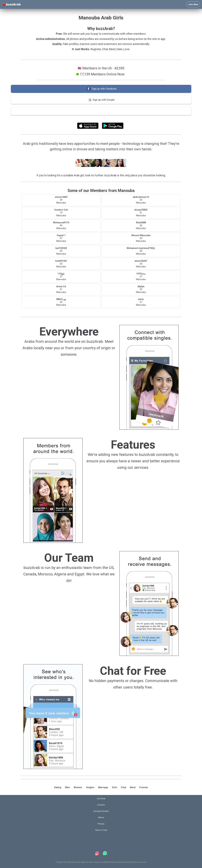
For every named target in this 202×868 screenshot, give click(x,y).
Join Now (193, 4)
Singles (90, 787)
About (101, 817)
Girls (114, 787)
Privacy (101, 824)
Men (67, 787)
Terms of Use (109, 119)
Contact (101, 805)
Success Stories (101, 811)
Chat (123, 787)
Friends (144, 787)
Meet (133, 787)
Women (78, 787)
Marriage (103, 787)
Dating (58, 787)
